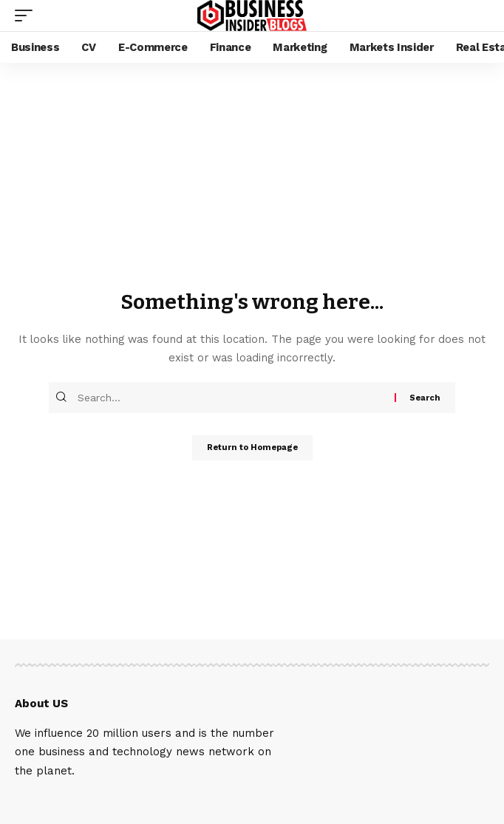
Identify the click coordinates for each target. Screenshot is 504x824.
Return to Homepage (252, 447)
